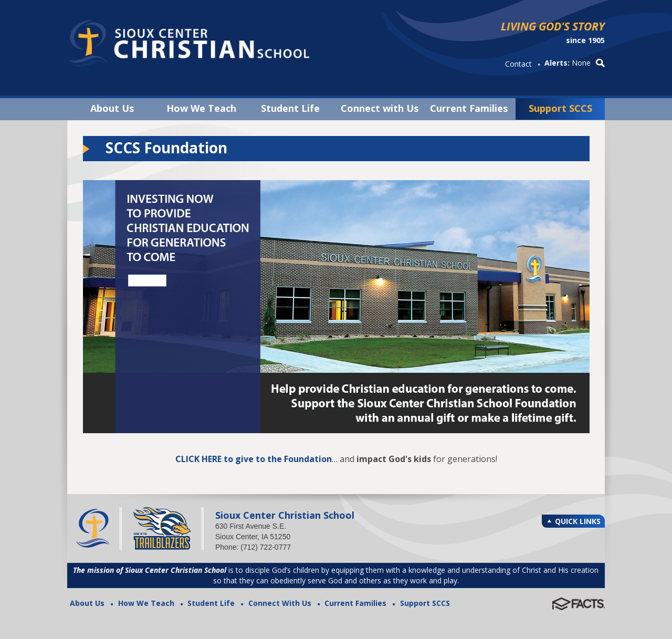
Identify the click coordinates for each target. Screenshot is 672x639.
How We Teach (201, 108)
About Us (112, 108)
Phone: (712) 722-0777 (253, 547)
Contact (518, 64)
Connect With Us (280, 603)
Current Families (469, 108)
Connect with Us (380, 108)
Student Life (290, 108)
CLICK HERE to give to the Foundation (254, 459)
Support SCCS (560, 108)
